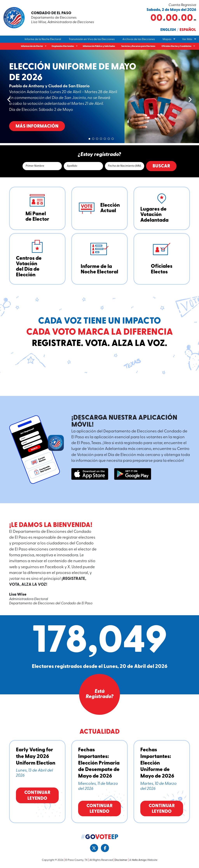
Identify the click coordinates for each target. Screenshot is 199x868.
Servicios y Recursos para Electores (138, 46)
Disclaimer (121, 860)
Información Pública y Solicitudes (99, 46)
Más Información (83, 126)
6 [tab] (109, 138)
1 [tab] (89, 138)
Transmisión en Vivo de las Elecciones (92, 39)
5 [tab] (105, 138)
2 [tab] (93, 138)
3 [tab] (97, 138)
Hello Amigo (139, 860)
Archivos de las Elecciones (139, 39)
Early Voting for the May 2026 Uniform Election (36, 757)
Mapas (167, 39)
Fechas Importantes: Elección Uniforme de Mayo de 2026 (157, 763)
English (168, 30)
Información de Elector (32, 46)
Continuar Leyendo (37, 796)
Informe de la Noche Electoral (43, 39)
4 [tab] (101, 138)
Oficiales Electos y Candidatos (176, 46)
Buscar (161, 166)
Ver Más (187, 39)
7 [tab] (113, 138)
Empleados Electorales (63, 46)
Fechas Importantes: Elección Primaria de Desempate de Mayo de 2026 (99, 763)
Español (188, 30)
